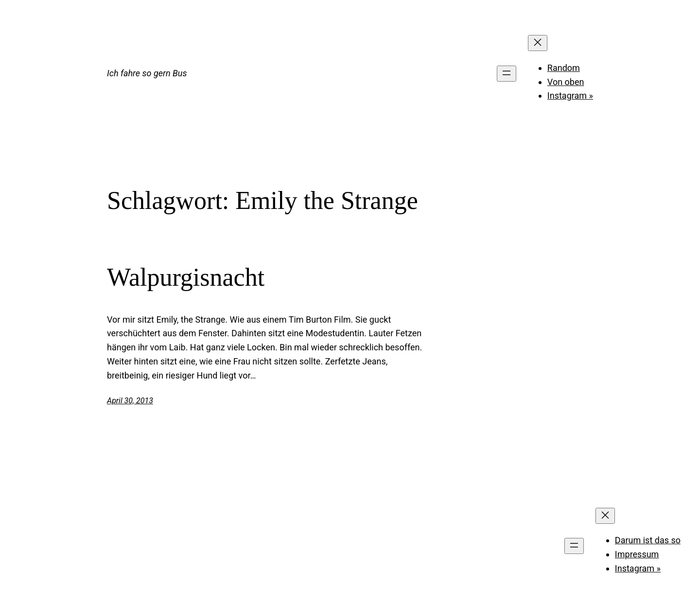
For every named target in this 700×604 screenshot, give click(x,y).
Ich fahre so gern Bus (147, 73)
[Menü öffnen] (507, 74)
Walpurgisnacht (186, 277)
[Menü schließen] (538, 43)
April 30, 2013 (130, 401)
